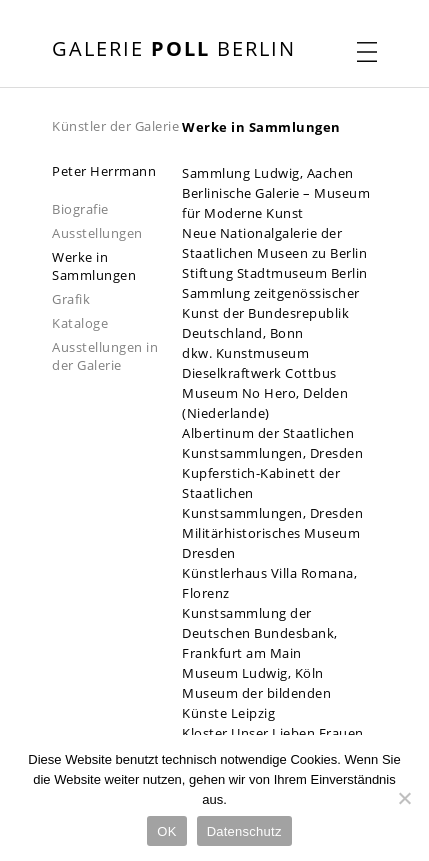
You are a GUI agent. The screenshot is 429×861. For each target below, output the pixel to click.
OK (166, 831)
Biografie (80, 209)
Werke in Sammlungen (94, 266)
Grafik (71, 299)
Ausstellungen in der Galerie (105, 356)
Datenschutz (244, 831)
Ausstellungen (97, 233)
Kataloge (80, 323)
